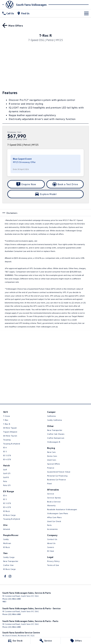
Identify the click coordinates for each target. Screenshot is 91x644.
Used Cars (52, 460)
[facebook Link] (5, 576)
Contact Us (52, 539)
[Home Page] (9, 5)
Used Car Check (54, 521)
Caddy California (55, 420)
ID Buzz (7, 511)
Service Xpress (54, 498)
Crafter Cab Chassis (56, 434)
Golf (5, 470)
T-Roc (6, 420)
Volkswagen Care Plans (58, 513)
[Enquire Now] (26, 184)
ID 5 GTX (7, 455)
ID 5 (5, 451)
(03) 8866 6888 (15, 599)
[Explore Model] (45, 194)
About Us (51, 543)
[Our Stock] (15, 641)
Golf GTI (7, 473)
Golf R (6, 477)
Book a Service (54, 502)
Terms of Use (53, 565)
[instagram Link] (10, 576)
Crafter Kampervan (56, 438)
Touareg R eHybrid (12, 444)
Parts (49, 525)
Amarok (7, 529)
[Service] (46, 641)
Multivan (7, 543)
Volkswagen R (54, 442)
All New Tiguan (10, 428)
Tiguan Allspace (10, 432)
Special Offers (53, 464)
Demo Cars (52, 456)
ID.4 (5, 447)
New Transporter (11, 561)
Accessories (52, 529)
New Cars (51, 452)
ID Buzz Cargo (9, 515)
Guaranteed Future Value (59, 472)
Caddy (6, 539)
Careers (51, 547)
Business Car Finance (56, 480)
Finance (51, 468)
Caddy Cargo (9, 557)
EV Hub (51, 551)
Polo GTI (7, 485)
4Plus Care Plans (54, 517)
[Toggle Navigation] (86, 13)
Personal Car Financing (57, 476)
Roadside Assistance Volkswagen (62, 509)
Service (51, 494)
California (51, 416)
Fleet (50, 484)
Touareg (7, 440)
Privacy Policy (53, 561)
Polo (5, 481)
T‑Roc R (7, 424)
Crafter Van (8, 565)
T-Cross (6, 416)
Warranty (51, 505)
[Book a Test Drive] (65, 184)
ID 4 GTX (7, 459)
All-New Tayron (10, 436)
